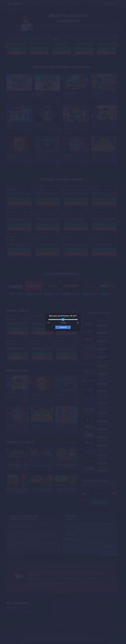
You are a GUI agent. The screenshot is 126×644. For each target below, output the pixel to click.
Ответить (63, 327)
